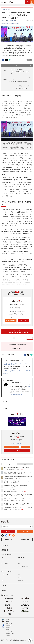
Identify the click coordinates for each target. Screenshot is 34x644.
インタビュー (5, 575)
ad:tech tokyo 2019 (11, 20)
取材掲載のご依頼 (25, 539)
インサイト (4, 566)
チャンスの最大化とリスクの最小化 (19, 88)
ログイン (23, 321)
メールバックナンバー (17, 317)
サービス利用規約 (10, 632)
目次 (24, 66)
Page (5, 80)
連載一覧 (4, 580)
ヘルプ (7, 620)
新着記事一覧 (6, 550)
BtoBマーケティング (22, 558)
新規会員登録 (11, 321)
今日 (9, 464)
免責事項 (8, 628)
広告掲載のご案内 (9, 539)
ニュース (5, 545)
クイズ (19, 577)
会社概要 (8, 630)
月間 (25, 464)
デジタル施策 (5, 563)
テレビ (3, 560)
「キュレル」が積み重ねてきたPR (19, 81)
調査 (19, 575)
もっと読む (6, 373)
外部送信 (8, 636)
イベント (5, 586)
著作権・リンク (9, 622)
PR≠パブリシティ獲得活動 (17, 70)
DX (2, 558)
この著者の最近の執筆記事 (16, 395)
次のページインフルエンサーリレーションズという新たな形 (17, 332)
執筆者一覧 (20, 580)
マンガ (3, 577)
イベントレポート (5, 23)
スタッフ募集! (9, 624)
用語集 (4, 591)
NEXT (30, 338)
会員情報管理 (9, 626)
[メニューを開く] (2, 2)
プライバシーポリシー (10, 634)
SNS (19, 563)
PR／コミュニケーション (14, 23)
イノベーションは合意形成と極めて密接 (20, 86)
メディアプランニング (23, 566)
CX (18, 560)
